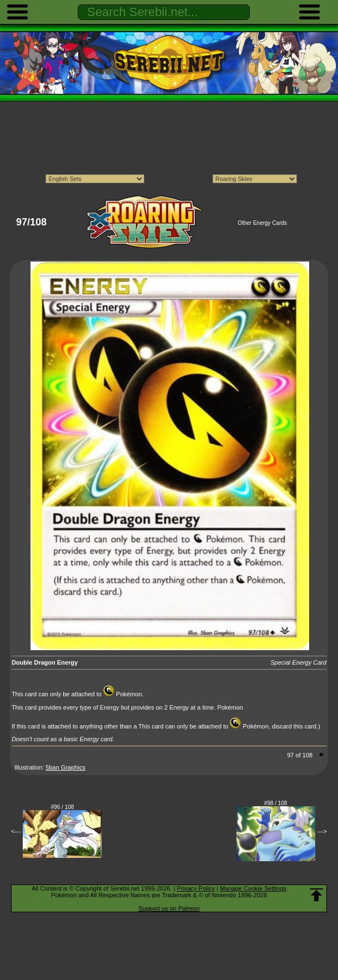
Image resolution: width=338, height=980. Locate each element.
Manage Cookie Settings (253, 888)
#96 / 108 (63, 807)
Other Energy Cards (262, 223)
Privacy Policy (196, 888)
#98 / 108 (276, 803)
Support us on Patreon (169, 908)
